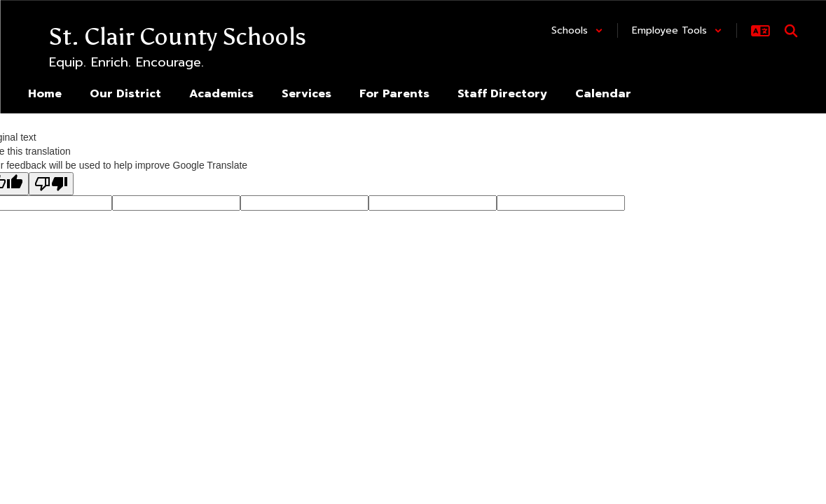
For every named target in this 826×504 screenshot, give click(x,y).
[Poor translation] (51, 184)
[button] (577, 30)
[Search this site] (791, 31)
